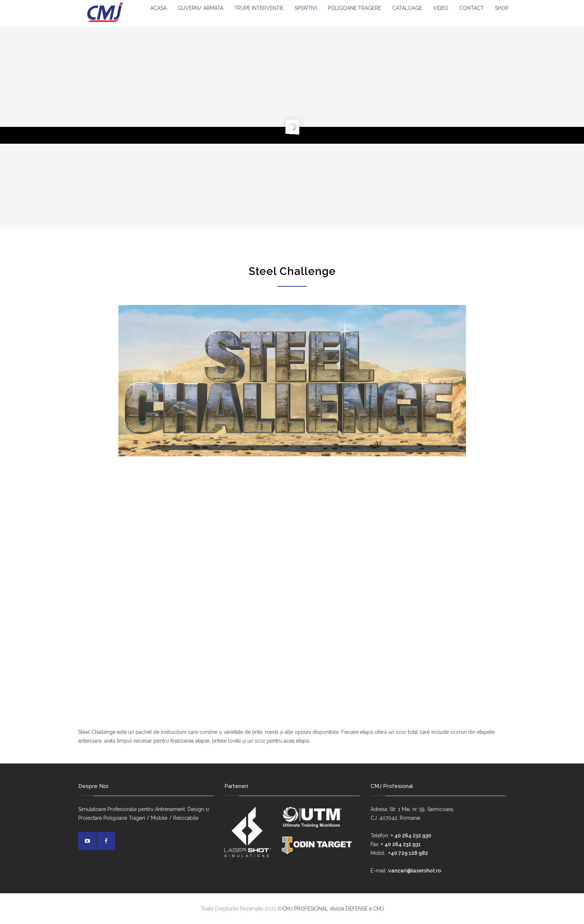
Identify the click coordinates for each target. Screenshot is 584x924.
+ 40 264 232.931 (401, 844)
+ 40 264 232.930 (411, 836)
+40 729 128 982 (408, 853)
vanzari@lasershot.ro (415, 871)
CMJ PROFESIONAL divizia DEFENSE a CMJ (333, 909)
